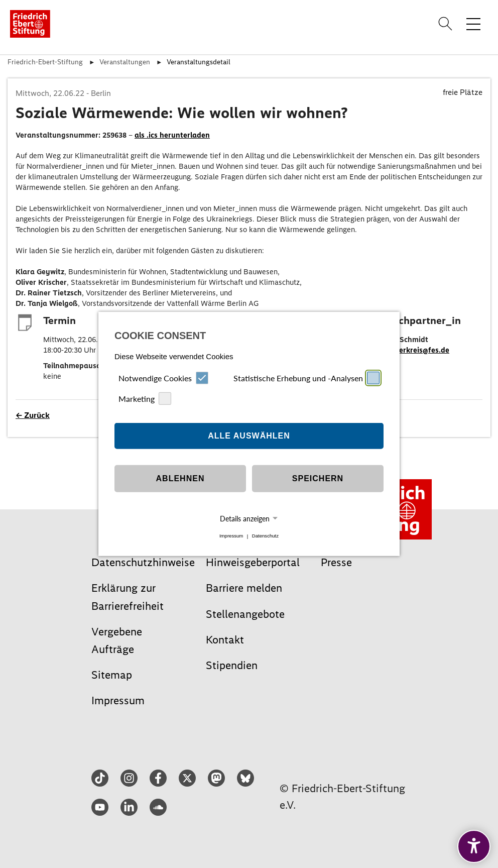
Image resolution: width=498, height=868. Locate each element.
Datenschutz (265, 536)
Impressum (231, 536)
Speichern (318, 478)
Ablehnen (180, 478)
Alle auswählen (249, 436)
